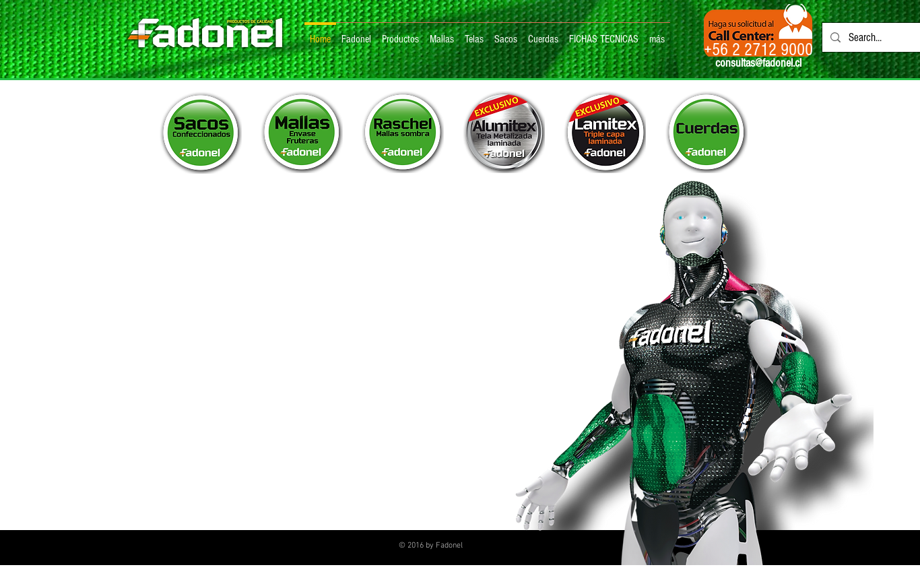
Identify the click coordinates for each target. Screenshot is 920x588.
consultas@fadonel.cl (758, 63)
